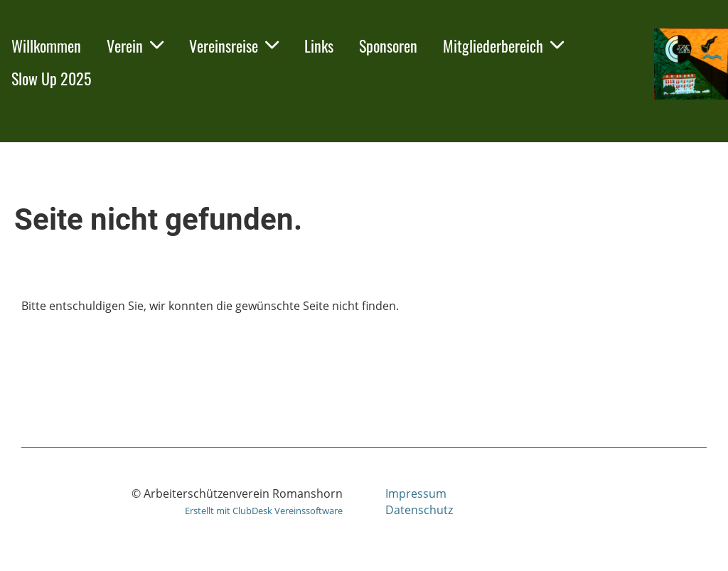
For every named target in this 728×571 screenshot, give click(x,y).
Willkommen (46, 46)
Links (319, 46)
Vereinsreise (234, 46)
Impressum (416, 493)
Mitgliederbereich (503, 46)
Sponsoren (388, 46)
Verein (135, 46)
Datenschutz (419, 510)
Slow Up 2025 (51, 78)
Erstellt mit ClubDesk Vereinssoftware (264, 511)
